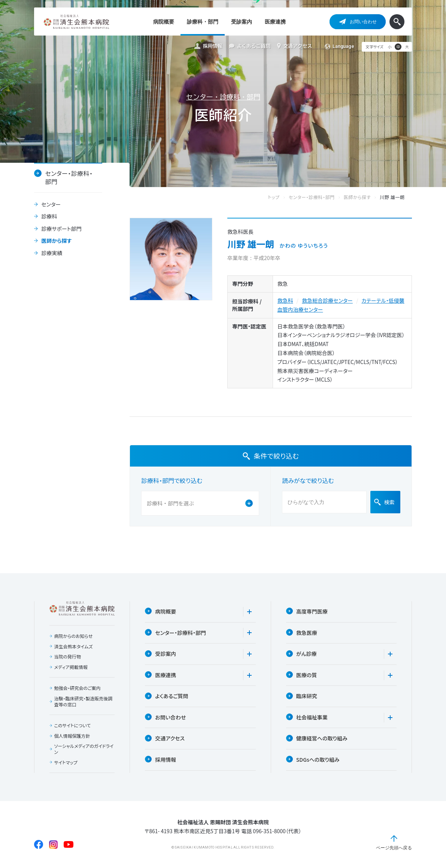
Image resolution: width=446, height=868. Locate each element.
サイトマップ (66, 762)
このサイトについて (73, 725)
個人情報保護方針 (72, 736)
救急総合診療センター (327, 300)
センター (51, 205)
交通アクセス (295, 46)
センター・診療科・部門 (223, 97)
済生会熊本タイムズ (74, 647)
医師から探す (56, 241)
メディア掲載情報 (71, 667)
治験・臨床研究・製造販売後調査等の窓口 (84, 701)
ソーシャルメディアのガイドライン (84, 749)
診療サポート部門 (61, 229)
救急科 (285, 300)
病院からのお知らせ (74, 636)
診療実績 (52, 253)
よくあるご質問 (250, 46)
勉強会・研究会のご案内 (78, 688)
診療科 (49, 217)
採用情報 (208, 46)
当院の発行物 (68, 657)
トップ (281, 197)
